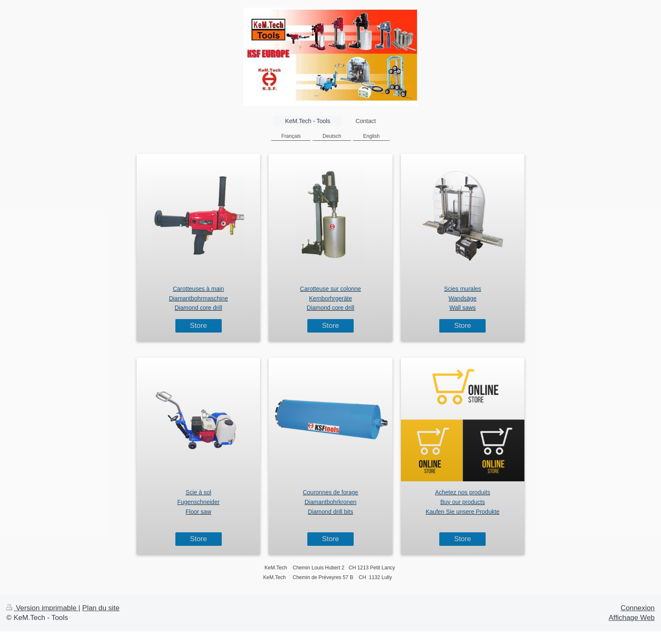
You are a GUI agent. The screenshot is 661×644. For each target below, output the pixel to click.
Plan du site (101, 608)
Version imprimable (42, 608)
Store (198, 326)
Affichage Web (632, 618)
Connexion (638, 608)
